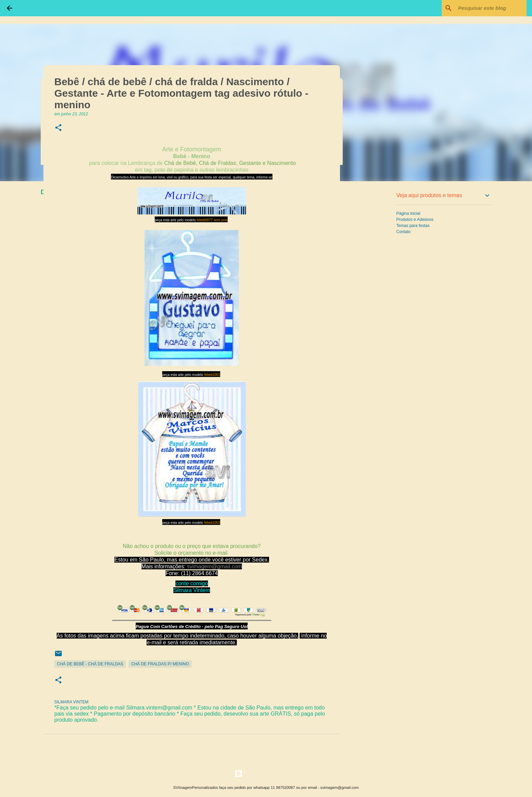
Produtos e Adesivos (415, 220)
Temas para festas (413, 226)
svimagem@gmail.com (214, 566)
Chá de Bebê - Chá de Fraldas (90, 664)
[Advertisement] (375, 293)
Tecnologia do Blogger (266, 773)
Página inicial (408, 213)
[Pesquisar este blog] (491, 8)
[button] (58, 128)
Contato (403, 232)
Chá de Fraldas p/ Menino (160, 664)
